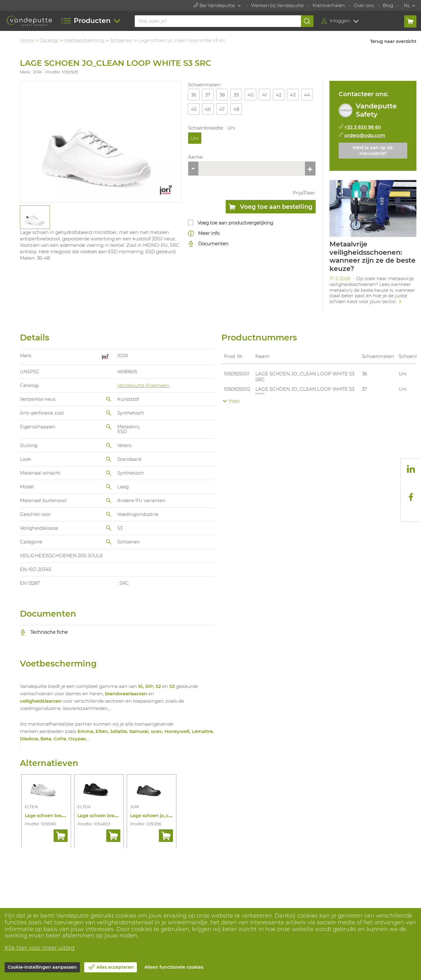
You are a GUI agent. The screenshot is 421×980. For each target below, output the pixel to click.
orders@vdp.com (365, 135)
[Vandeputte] (29, 21)
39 (236, 95)
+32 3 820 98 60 (363, 127)
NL (407, 5)
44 (307, 95)
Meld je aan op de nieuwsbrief (373, 151)
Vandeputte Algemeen (143, 385)
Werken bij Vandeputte (277, 5)
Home (27, 40)
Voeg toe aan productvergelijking (235, 223)
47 (222, 109)
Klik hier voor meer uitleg (39, 948)
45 (194, 109)
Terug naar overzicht (393, 41)
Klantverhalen (329, 5)
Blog (388, 5)
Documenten (208, 244)
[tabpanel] (35, 217)
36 (194, 95)
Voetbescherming (84, 40)
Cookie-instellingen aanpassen (42, 967)
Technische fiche (44, 632)
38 (222, 95)
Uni (195, 138)
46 (208, 109)
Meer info (204, 233)
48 (236, 109)
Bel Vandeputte (215, 5)
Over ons (364, 5)
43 (293, 95)
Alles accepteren (115, 967)
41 (264, 95)
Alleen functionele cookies (174, 967)
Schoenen (121, 40)
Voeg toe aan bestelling (271, 208)
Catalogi (49, 40)
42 (279, 95)
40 (250, 95)
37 (208, 95)
